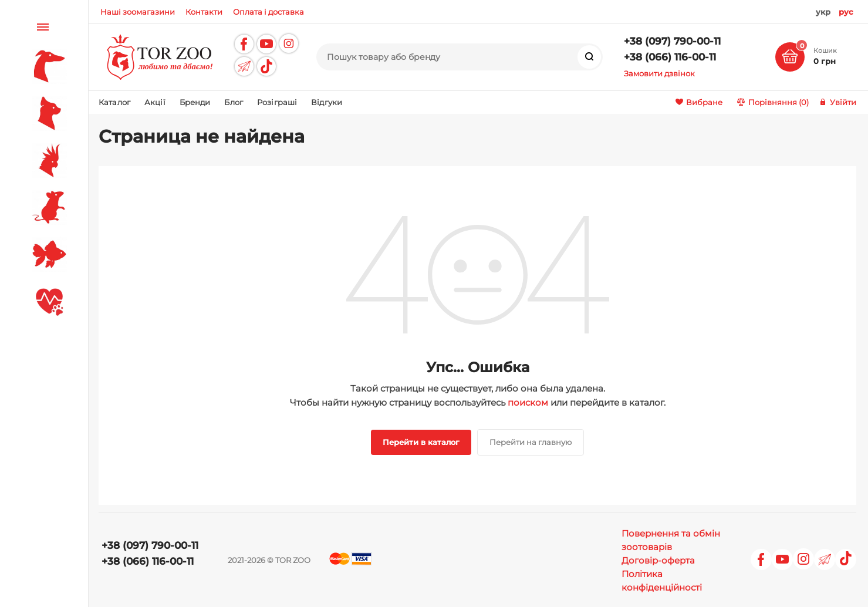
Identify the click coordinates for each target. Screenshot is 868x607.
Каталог (114, 102)
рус (846, 12)
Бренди (195, 102)
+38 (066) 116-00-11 (670, 57)
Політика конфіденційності (662, 581)
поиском (528, 402)
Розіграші (277, 102)
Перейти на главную (531, 442)
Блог (234, 102)
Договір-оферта (658, 560)
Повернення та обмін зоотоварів (671, 540)
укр (823, 12)
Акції (155, 102)
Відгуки (327, 102)
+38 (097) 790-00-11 (672, 41)
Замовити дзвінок (659, 73)
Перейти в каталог (421, 442)
